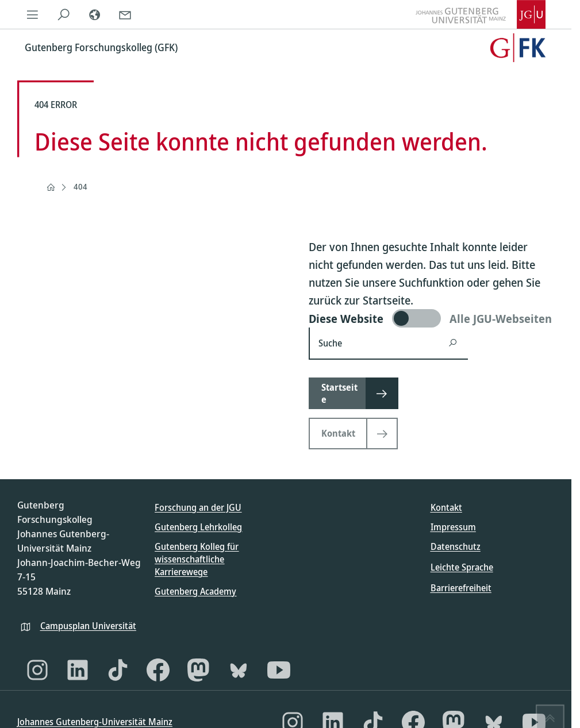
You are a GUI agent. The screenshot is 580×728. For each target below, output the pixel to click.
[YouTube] (279, 670)
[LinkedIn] (78, 670)
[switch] (431, 318)
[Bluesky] (239, 670)
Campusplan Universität (88, 626)
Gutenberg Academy (195, 591)
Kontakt (446, 507)
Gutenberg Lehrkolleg (198, 527)
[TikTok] (118, 670)
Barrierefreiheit (461, 588)
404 (80, 186)
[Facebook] (158, 670)
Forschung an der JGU (198, 507)
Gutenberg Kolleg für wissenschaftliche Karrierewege (197, 559)
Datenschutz (456, 546)
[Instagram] (37, 670)
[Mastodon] (198, 670)
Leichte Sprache (462, 567)
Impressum (453, 527)
